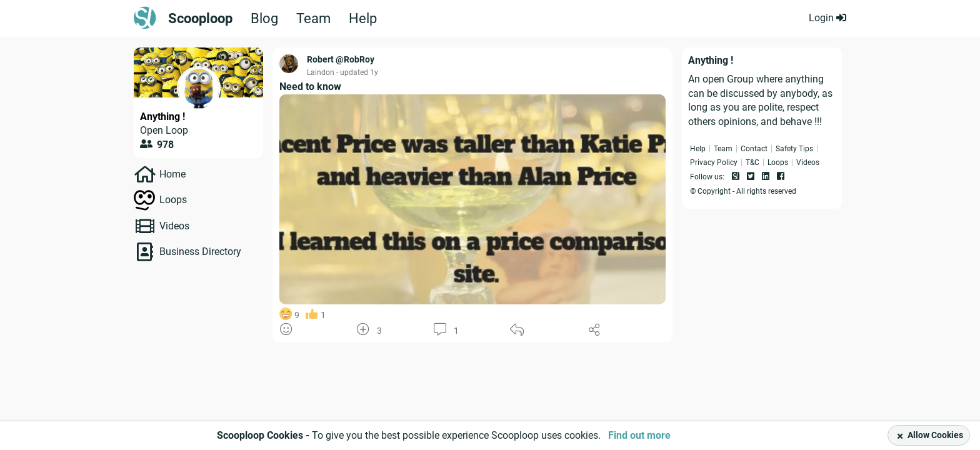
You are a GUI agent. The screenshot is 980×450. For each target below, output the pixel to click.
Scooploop (200, 19)
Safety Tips (794, 149)
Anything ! (162, 117)
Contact (754, 149)
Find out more (639, 435)
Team (313, 19)
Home (172, 174)
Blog (264, 19)
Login (827, 18)
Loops (173, 200)
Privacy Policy (714, 162)
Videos (174, 226)
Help (363, 19)
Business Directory (200, 252)
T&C (752, 162)
